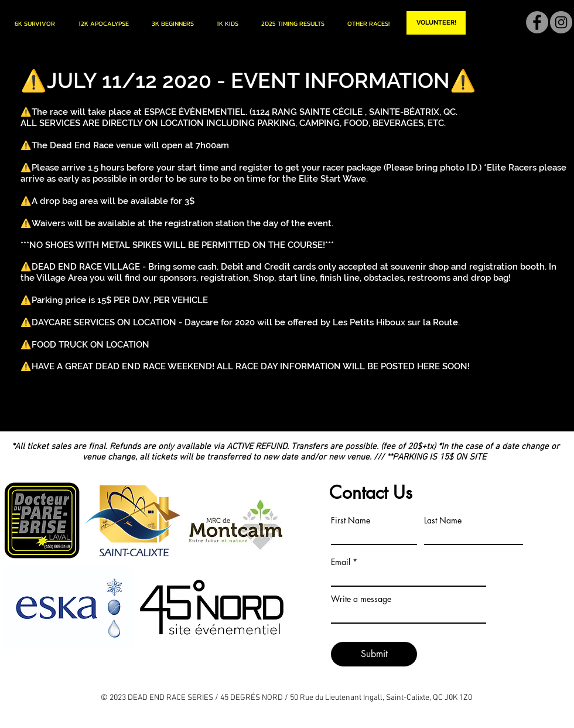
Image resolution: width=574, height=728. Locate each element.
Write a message (361, 599)
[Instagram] (561, 22)
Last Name (443, 521)
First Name (351, 521)
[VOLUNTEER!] (436, 23)
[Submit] (374, 654)
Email (341, 562)
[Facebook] (537, 22)
